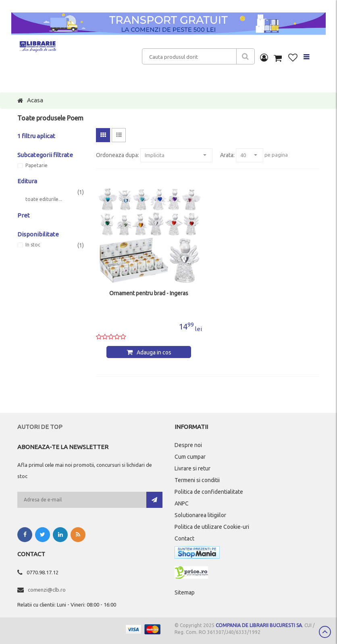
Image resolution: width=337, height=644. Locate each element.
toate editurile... (44, 199)
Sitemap (185, 592)
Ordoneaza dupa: (118, 155)
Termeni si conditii (197, 480)
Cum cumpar (190, 457)
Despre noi (188, 445)
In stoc (33, 245)
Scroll (325, 632)
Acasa (35, 100)
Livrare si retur (192, 468)
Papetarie (36, 166)
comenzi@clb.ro (47, 590)
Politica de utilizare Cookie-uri (212, 527)
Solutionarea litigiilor (200, 515)
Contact (184, 538)
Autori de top (40, 427)
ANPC (182, 503)
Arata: (227, 155)
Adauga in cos (154, 352)
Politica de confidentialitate (209, 492)
